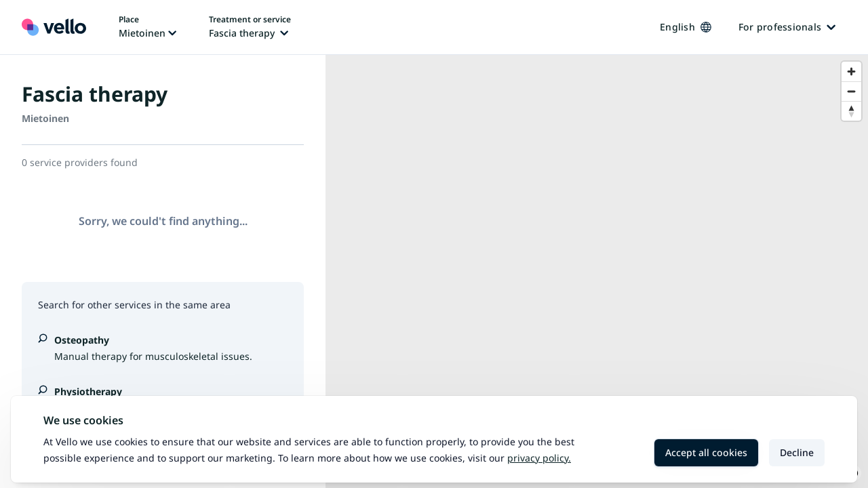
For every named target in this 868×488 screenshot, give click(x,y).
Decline (797, 452)
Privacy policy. (539, 458)
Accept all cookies (706, 452)
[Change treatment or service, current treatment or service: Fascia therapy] (250, 27)
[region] (597, 271)
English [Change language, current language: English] (686, 27)
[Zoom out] (851, 91)
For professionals (787, 27)
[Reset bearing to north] (851, 111)
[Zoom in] (851, 72)
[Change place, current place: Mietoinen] (147, 27)
